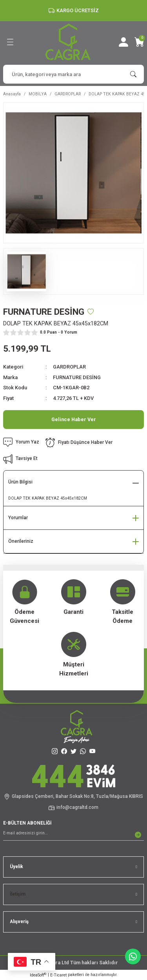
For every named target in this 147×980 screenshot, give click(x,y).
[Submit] (138, 835)
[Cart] (139, 42)
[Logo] (68, 42)
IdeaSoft (38, 975)
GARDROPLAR (69, 367)
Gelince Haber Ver (74, 419)
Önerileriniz (21, 541)
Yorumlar (18, 518)
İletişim (18, 894)
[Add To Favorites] (91, 312)
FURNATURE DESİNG (77, 377)
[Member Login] (123, 42)
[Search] (73, 74)
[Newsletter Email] (73, 835)
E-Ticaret (58, 975)
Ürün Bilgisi (20, 482)
